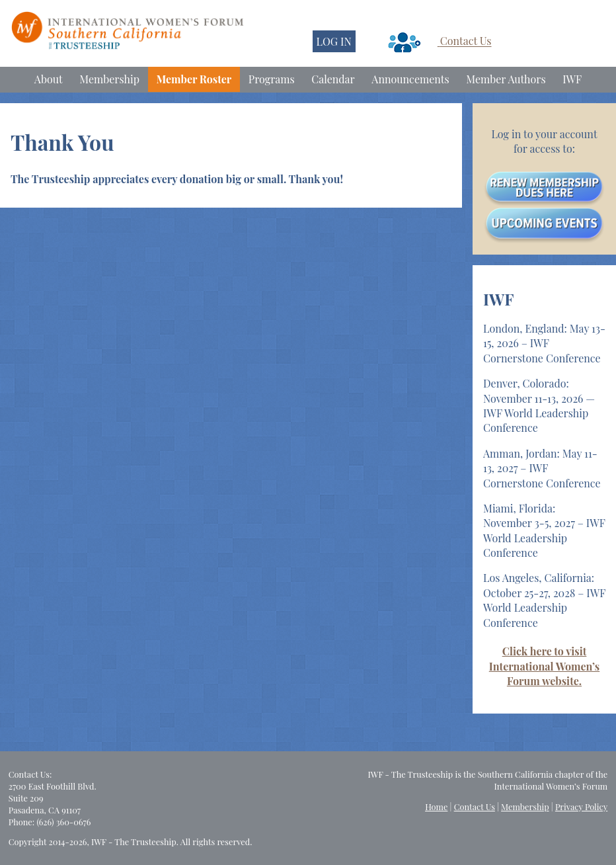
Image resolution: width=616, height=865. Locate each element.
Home (436, 806)
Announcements (410, 79)
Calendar (333, 79)
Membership (109, 79)
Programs (272, 79)
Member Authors (506, 79)
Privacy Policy (581, 806)
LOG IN (334, 41)
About (49, 79)
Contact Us (466, 41)
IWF (572, 79)
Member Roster (194, 79)
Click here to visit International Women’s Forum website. (544, 666)
